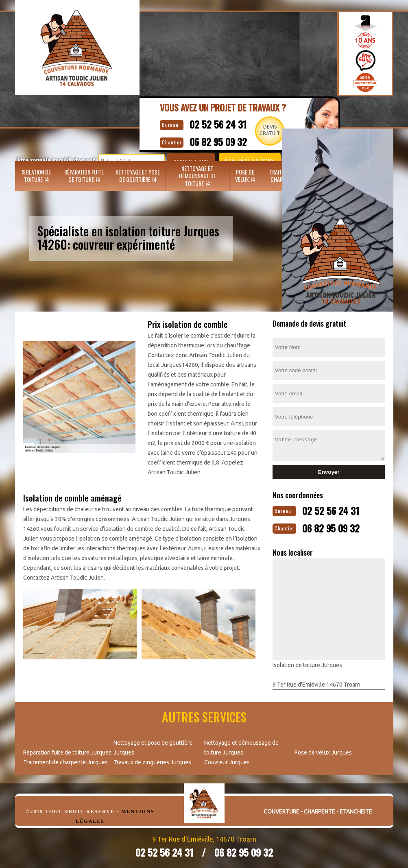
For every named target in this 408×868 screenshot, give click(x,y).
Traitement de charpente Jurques (65, 760)
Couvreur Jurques (227, 760)
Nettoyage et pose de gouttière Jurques (153, 745)
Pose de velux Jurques (323, 750)
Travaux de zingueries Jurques (152, 760)
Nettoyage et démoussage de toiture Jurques (241, 745)
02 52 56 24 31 (225, 123)
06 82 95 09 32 (339, 526)
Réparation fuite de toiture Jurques (67, 750)
